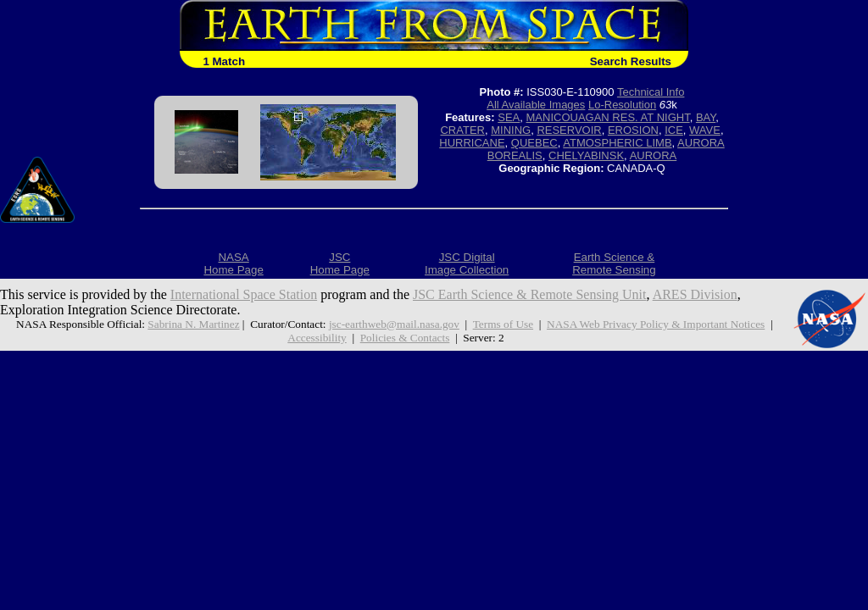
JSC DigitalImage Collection (467, 263)
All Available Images (536, 105)
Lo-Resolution (622, 105)
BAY (706, 117)
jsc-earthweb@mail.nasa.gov (394, 324)
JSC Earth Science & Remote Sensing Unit (530, 294)
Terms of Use (503, 324)
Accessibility (317, 338)
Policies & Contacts (405, 338)
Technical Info (651, 92)
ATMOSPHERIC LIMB (617, 143)
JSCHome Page (340, 263)
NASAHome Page (233, 263)
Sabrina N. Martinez (193, 324)
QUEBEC (534, 143)
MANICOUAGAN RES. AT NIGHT (608, 117)
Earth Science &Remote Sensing (614, 263)
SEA (509, 117)
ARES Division (695, 294)
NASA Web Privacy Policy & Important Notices (656, 324)
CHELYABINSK (586, 155)
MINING (511, 130)
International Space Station (244, 294)
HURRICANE (472, 143)
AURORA (654, 155)
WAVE (705, 130)
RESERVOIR (569, 130)
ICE (674, 130)
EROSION (633, 130)
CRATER (462, 130)
